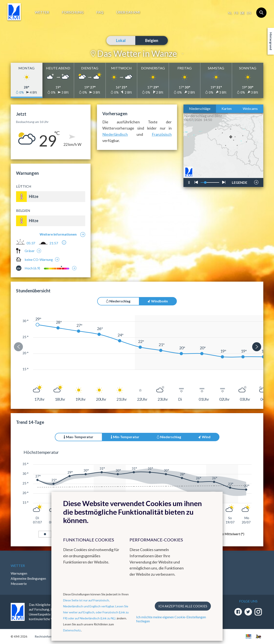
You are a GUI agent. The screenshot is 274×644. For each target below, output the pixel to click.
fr (236, 13)
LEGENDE (240, 181)
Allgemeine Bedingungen (28, 578)
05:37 (31, 243)
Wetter (42, 12)
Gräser (30, 251)
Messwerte (19, 584)
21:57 (54, 243)
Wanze (164, 54)
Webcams (250, 108)
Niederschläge (200, 108)
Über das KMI (128, 12)
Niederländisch (115, 134)
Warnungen (19, 573)
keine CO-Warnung (39, 259)
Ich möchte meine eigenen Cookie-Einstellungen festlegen (171, 619)
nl (230, 13)
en (249, 13)
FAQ (100, 12)
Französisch (162, 134)
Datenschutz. (72, 630)
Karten (227, 108)
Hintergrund (271, 41)
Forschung (73, 12)
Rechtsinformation (47, 636)
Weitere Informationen (58, 234)
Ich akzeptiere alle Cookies (183, 606)
